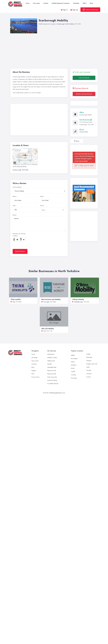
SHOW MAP (25, 157)
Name (14, 196)
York (45, 331)
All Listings (34, 358)
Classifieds (76, 3)
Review (15, 215)
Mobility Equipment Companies (61, 3)
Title (14, 206)
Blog (91, 3)
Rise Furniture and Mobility (51, 299)
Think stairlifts (16, 299)
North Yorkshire (70, 24)
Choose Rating (17, 187)
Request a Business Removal (84, 94)
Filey (14, 302)
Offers (85, 3)
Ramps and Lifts (52, 374)
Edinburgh (89, 357)
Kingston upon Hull (92, 364)
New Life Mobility (48, 329)
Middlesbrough (78, 302)
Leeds (88, 367)
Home (28, 3)
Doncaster (74, 378)
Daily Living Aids (52, 377)
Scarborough (61, 24)
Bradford (74, 365)
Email (42, 196)
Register (34, 371)
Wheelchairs (51, 354)
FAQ (33, 374)
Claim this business (84, 78)
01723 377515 (84, 132)
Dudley (88, 354)
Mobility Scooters (52, 358)
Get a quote (36, 3)
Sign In (64, 10)
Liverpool (89, 374)
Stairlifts (49, 364)
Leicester (89, 370)
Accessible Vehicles (53, 384)
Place (42, 206)
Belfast (73, 355)
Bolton (73, 362)
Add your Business (90, 10)
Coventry (74, 375)
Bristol (73, 368)
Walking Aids (51, 361)
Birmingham (74, 359)
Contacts (46, 3)
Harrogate (46, 302)
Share (77, 141)
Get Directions (86, 120)
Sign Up (74, 10)
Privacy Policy (35, 377)
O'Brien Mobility (78, 299)
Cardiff (73, 372)
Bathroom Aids (52, 371)
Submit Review (20, 251)
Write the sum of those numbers (19, 235)
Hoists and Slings (52, 380)
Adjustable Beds (52, 367)
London (88, 377)
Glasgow (89, 361)
